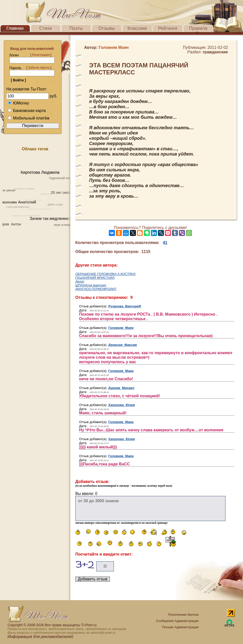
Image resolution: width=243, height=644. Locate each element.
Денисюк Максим (123, 345)
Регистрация (41, 55)
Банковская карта (27, 111)
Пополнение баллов (183, 615)
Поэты (76, 28)
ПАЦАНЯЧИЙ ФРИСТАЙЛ (95, 278)
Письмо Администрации (180, 627)
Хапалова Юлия (122, 405)
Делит (80, 281)
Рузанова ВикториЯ (125, 306)
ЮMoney (18, 103)
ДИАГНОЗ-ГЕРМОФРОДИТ (96, 289)
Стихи (46, 28)
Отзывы (107, 28)
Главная (15, 28)
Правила (198, 28)
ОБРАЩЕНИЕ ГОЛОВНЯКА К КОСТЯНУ (106, 274)
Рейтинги (168, 28)
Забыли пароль (39, 68)
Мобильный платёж (29, 118)
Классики (137, 28)
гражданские (215, 52)
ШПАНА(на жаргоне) (91, 285)
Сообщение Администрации (177, 621)
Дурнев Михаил (121, 388)
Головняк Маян (121, 328)
